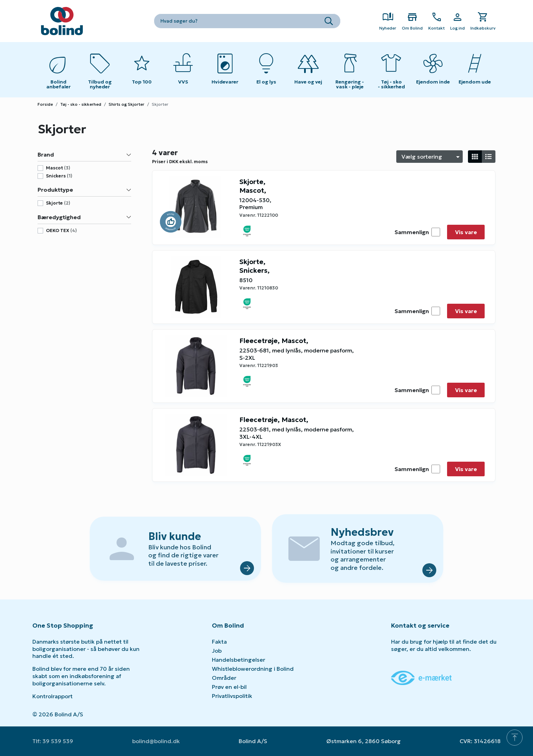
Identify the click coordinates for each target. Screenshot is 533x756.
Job (217, 651)
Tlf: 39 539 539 (53, 741)
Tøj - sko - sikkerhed (81, 104)
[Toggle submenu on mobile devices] (183, 70)
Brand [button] (84, 154)
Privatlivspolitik (232, 696)
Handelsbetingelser (238, 660)
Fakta (219, 642)
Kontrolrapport (53, 696)
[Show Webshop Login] (458, 21)
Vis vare (466, 232)
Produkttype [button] (84, 190)
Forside (45, 104)
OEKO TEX (61, 231)
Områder (224, 678)
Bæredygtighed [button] (84, 217)
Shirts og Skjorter (126, 104)
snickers (59, 176)
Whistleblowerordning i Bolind (253, 669)
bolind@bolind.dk (156, 741)
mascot (58, 168)
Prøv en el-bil (229, 687)
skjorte (58, 203)
